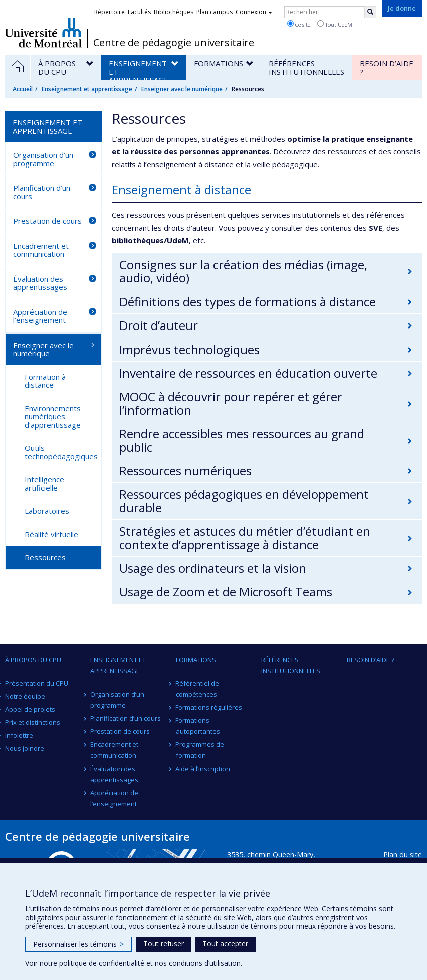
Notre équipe (25, 696)
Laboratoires (47, 511)
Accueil (23, 89)
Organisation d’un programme (43, 159)
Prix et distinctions (33, 722)
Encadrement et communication (41, 250)
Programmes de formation (200, 750)
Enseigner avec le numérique (182, 89)
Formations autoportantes (198, 726)
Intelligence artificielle (44, 483)
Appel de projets (30, 709)
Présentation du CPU (37, 683)
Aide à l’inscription (203, 769)
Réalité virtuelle (51, 534)
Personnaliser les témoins (78, 944)
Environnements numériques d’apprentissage (53, 416)
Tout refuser (164, 944)
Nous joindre (25, 748)
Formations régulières (209, 707)
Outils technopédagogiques (61, 452)
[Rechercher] (370, 12)
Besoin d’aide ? (371, 660)
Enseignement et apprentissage (87, 89)
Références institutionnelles (291, 665)
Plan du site (403, 855)
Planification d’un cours (42, 192)
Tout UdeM (335, 24)
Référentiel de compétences (198, 689)
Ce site (299, 24)
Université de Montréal (43, 33)
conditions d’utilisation (205, 963)
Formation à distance (45, 381)
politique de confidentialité (102, 963)
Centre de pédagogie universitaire (174, 43)
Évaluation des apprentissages (40, 283)
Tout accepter (225, 944)
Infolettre (19, 735)
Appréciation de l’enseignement (40, 316)
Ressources (45, 557)
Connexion (254, 12)
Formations (196, 660)
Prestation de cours (47, 221)
